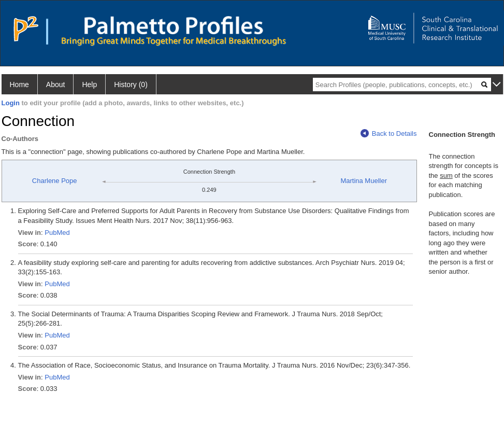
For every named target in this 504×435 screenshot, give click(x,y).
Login (11, 103)
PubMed (57, 233)
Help (89, 85)
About (56, 85)
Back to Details (389, 134)
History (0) (131, 85)
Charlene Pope (55, 181)
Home (19, 85)
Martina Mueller (364, 181)
